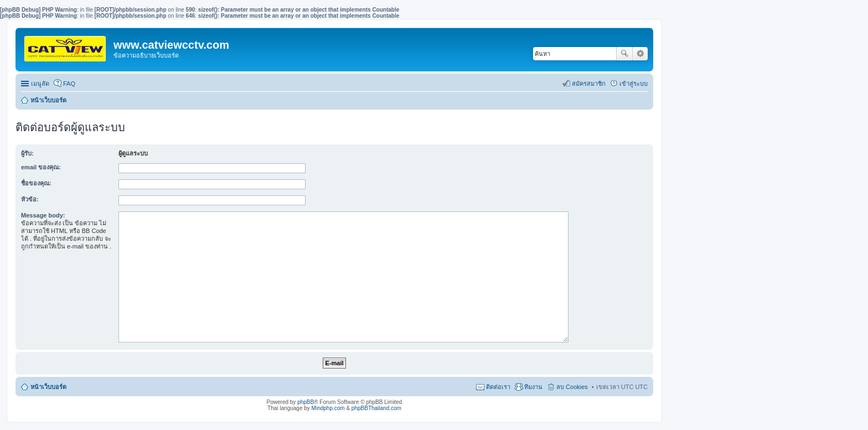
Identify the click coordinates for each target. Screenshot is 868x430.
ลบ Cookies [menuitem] (572, 387)
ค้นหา (624, 54)
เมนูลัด (40, 84)
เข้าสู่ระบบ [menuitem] (634, 84)
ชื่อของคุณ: (36, 183)
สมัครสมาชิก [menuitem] (589, 84)
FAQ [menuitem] (69, 84)
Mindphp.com (328, 408)
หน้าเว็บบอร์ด (48, 100)
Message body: (43, 215)
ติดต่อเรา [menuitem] (498, 387)
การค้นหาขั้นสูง (640, 54)
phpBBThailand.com (376, 408)
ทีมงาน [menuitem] (533, 387)
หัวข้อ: (30, 199)
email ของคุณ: (41, 167)
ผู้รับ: (27, 153)
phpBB (306, 402)
